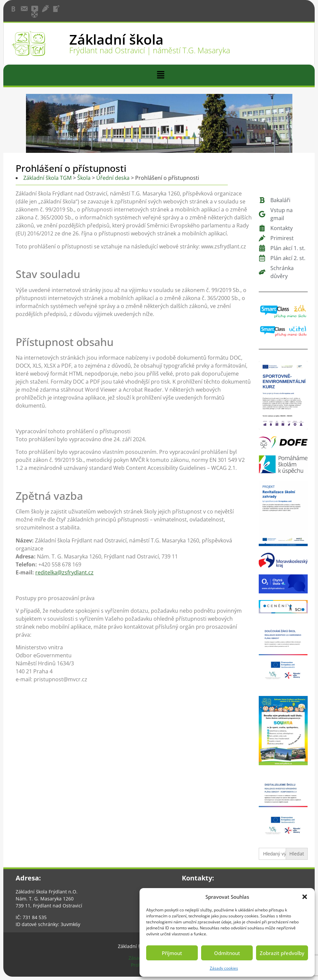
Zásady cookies (224, 968)
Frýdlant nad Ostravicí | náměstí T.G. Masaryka (150, 50)
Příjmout (172, 953)
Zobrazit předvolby (282, 953)
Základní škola (116, 39)
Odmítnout (227, 953)
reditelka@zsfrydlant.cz (64, 572)
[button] (305, 897)
